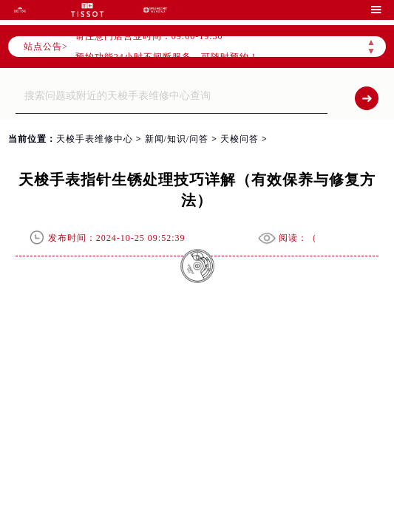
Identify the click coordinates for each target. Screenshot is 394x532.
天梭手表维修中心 (95, 139)
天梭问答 (240, 139)
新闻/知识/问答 (177, 139)
